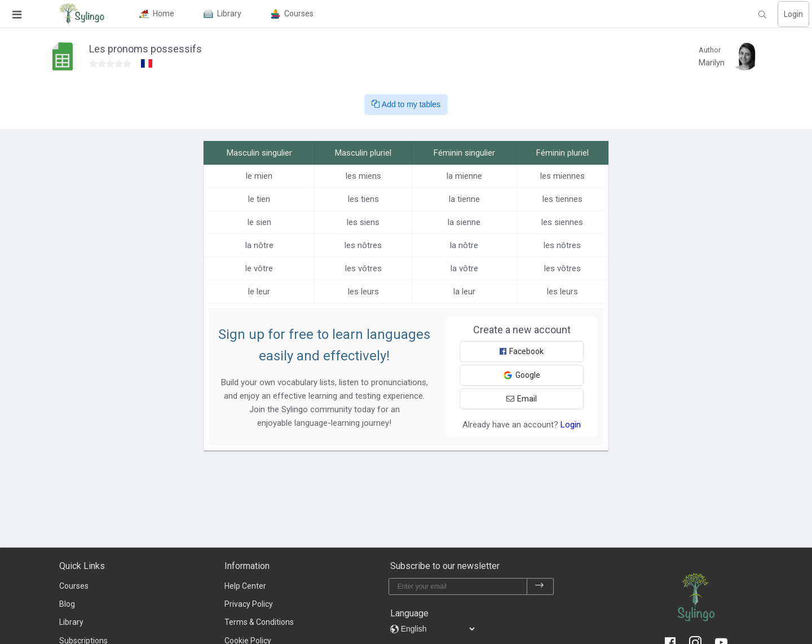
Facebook (522, 351)
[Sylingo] (82, 14)
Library (71, 622)
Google (522, 375)
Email (522, 399)
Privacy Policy (249, 604)
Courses (74, 586)
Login (793, 14)
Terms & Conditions (259, 622)
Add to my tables (406, 104)
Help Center (245, 586)
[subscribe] (540, 586)
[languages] (438, 629)
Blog (67, 604)
